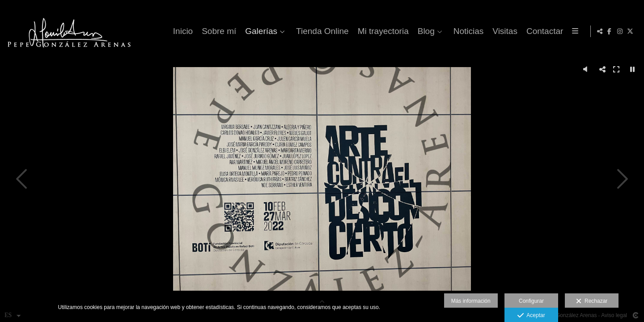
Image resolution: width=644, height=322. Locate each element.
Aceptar (531, 316)
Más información (471, 301)
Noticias (467, 31)
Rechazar (592, 301)
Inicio (182, 31)
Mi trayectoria (381, 31)
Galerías (260, 31)
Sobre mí (218, 31)
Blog (424, 31)
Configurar (531, 301)
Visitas (504, 31)
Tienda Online (321, 31)
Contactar (543, 31)
